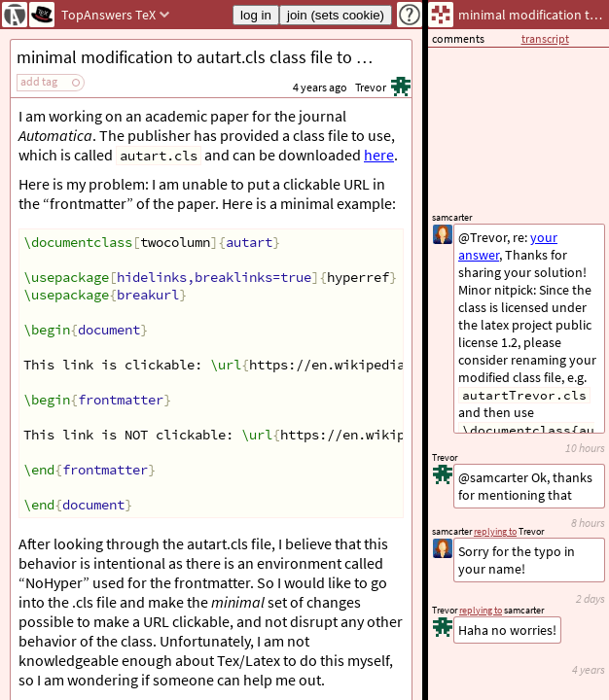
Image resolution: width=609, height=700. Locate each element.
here (379, 155)
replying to (481, 610)
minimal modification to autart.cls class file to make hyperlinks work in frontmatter (214, 57)
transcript (545, 38)
